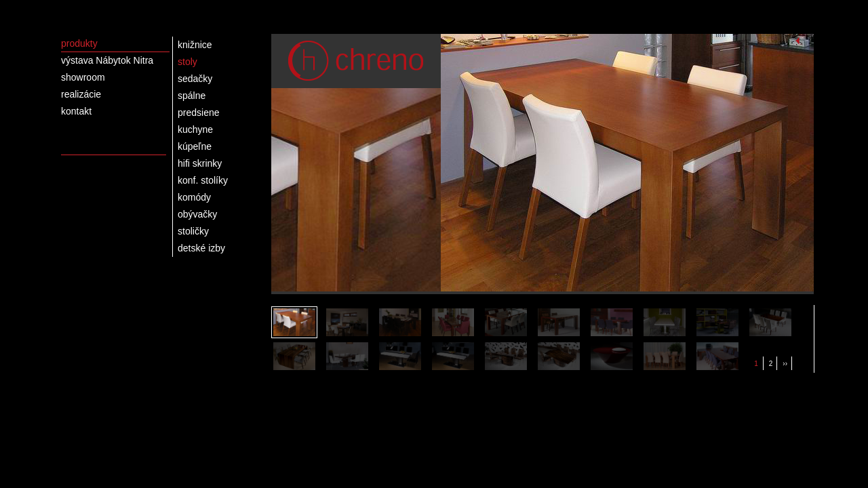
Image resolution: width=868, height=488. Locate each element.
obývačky (197, 214)
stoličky (193, 231)
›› (785, 364)
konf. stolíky (203, 180)
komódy (194, 197)
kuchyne (195, 129)
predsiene (199, 113)
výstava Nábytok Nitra (107, 60)
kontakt (76, 111)
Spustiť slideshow (798, 41)
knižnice (195, 45)
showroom (83, 77)
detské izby (201, 248)
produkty (79, 43)
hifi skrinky (200, 163)
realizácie (81, 94)
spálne (192, 96)
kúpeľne (195, 146)
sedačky (195, 79)
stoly (188, 62)
